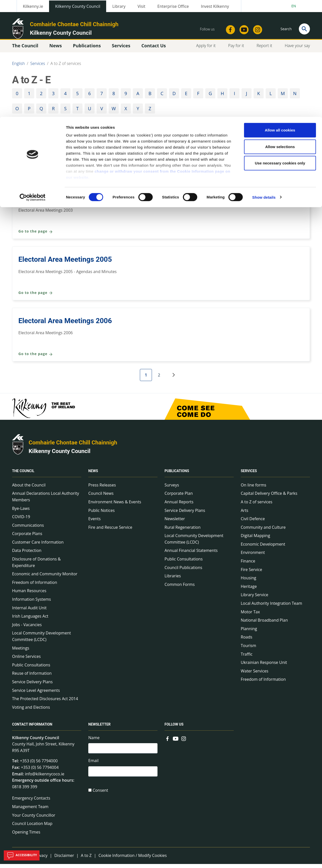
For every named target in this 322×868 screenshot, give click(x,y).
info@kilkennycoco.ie (45, 778)
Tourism (248, 650)
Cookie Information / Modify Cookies (133, 859)
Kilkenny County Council (60, 455)
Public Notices (102, 514)
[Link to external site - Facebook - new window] (168, 742)
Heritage (249, 590)
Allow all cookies (280, 13)
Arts (245, 514)
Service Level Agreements (36, 694)
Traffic (247, 658)
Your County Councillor (34, 819)
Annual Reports (179, 506)
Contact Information (32, 729)
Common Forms (180, 588)
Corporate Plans (27, 538)
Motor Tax (250, 616)
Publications (177, 475)
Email (93, 766)
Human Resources (29, 595)
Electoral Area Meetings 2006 (65, 325)
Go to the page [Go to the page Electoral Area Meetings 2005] (36, 297)
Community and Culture (56, 141)
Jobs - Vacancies (27, 629)
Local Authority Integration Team (271, 607)
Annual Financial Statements (191, 554)
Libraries (173, 580)
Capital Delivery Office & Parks (269, 497)
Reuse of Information (32, 677)
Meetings (21, 652)
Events (94, 523)
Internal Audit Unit (29, 612)
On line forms (253, 489)
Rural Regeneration (183, 531)
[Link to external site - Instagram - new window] (184, 742)
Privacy (41, 859)
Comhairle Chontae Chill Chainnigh (73, 446)
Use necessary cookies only (280, 46)
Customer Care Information (38, 546)
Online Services (26, 660)
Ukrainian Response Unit (264, 666)
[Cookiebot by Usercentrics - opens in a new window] (33, 81)
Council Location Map (32, 827)
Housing (248, 582)
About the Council (29, 489)
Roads (247, 641)
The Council (23, 475)
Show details (264, 80)
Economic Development (263, 548)
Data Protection (27, 554)
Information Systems (31, 603)
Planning (249, 633)
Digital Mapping (255, 540)
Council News (101, 497)
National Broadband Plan (264, 624)
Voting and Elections (31, 711)
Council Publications (183, 572)
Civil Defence (253, 523)
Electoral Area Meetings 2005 (65, 263)
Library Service (254, 599)
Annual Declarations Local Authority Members (46, 501)
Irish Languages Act (30, 620)
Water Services (255, 675)
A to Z (86, 859)
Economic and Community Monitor (45, 578)
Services (249, 475)
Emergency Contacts (31, 802)
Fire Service (251, 574)
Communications (28, 529)
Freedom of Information (35, 586)
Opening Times (26, 836)
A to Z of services (257, 506)
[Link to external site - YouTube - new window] (176, 742)
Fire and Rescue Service (110, 531)
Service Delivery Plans (32, 686)
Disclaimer (64, 859)
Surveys (172, 489)
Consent (100, 796)
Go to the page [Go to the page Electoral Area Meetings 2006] (36, 358)
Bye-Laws (21, 512)
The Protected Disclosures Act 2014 (45, 703)
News (93, 475)
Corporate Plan (179, 497)
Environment (253, 556)
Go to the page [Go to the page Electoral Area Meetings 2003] (36, 235)
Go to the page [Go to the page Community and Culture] (36, 174)
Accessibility (22, 855)
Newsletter (175, 523)
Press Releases (102, 489)
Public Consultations (31, 669)
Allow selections (280, 30)
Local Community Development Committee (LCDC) (42, 640)
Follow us (174, 729)
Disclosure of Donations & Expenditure (36, 566)
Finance (248, 565)
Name (94, 742)
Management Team (30, 811)
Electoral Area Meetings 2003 (65, 202)
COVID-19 (21, 521)
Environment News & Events (115, 506)
